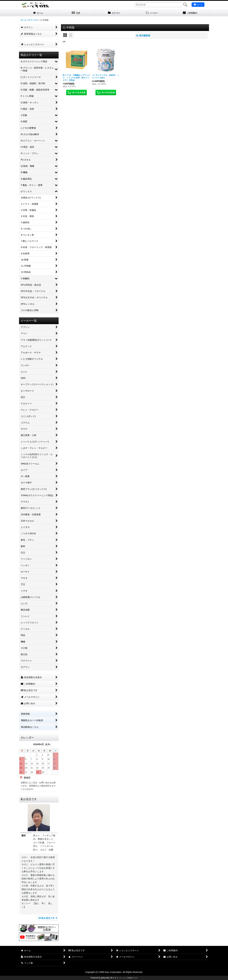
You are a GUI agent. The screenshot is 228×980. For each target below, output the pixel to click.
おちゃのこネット (109, 978)
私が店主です (47, 918)
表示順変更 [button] (143, 36)
